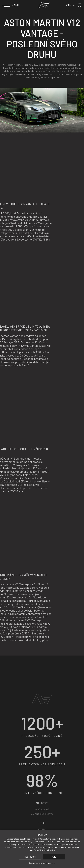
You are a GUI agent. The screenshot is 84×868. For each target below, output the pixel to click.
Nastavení (30, 856)
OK (54, 857)
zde (54, 863)
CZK (69, 5)
